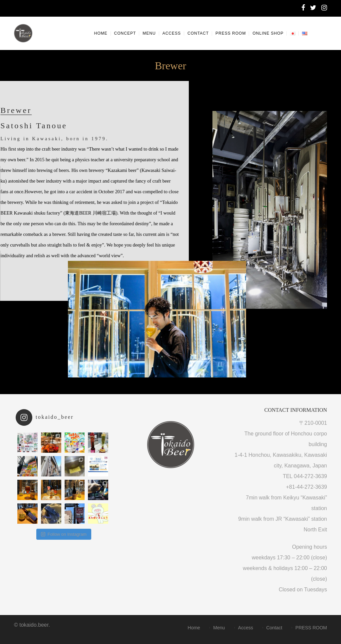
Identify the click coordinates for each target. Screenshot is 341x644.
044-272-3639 (310, 476)
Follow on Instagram (64, 534)
